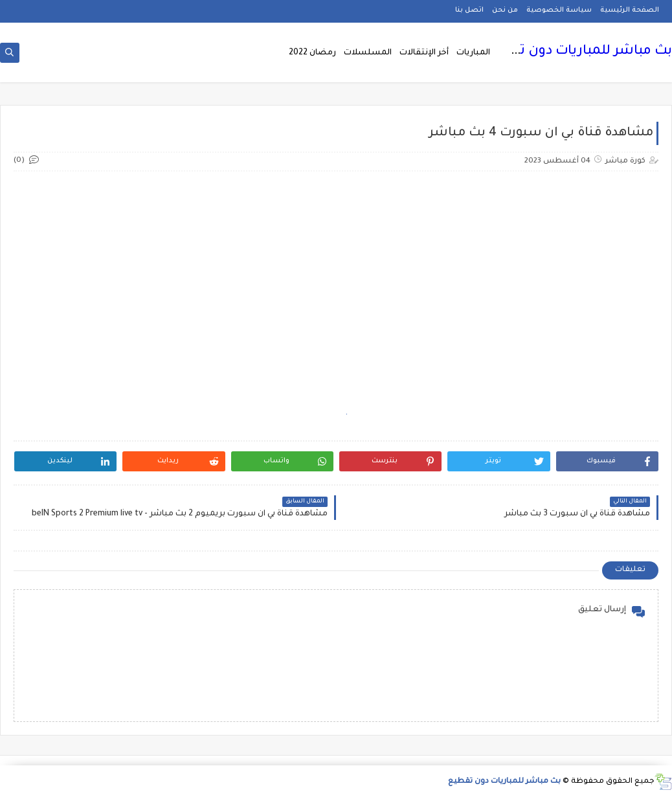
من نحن (505, 10)
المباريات (473, 53)
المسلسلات (368, 53)
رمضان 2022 (312, 53)
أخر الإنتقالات (424, 53)
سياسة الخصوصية (559, 10)
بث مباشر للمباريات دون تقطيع (579, 52)
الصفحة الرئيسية (630, 10)
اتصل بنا (469, 10)
